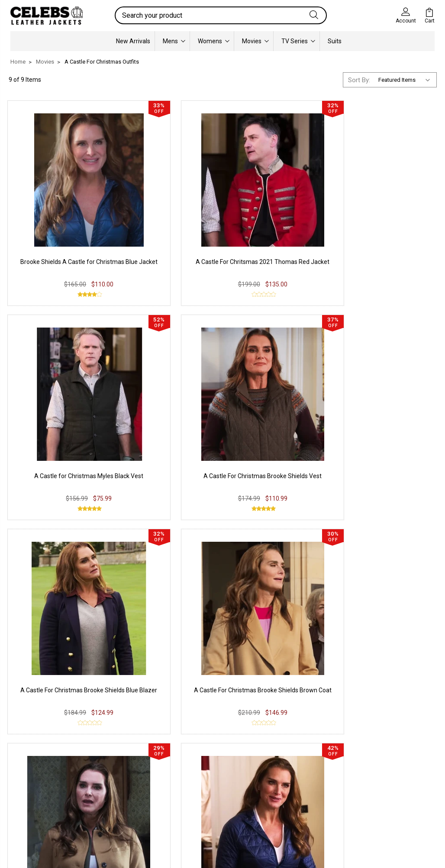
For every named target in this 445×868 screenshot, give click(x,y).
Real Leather (34, 770)
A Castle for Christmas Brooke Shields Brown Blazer (278, 386)
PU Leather (32, 757)
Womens (214, 41)
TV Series (298, 41)
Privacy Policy (118, 757)
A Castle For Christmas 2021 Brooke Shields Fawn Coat (57, 550)
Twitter (190, 772)
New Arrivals (133, 41)
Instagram (195, 759)
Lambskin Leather (42, 809)
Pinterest (193, 785)
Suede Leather (37, 783)
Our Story (276, 746)
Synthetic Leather (41, 796)
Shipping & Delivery (125, 791)
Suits (335, 41)
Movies (255, 41)
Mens (174, 41)
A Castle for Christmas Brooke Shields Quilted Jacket (388, 386)
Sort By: (359, 80)
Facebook (195, 746)
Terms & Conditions (127, 804)
